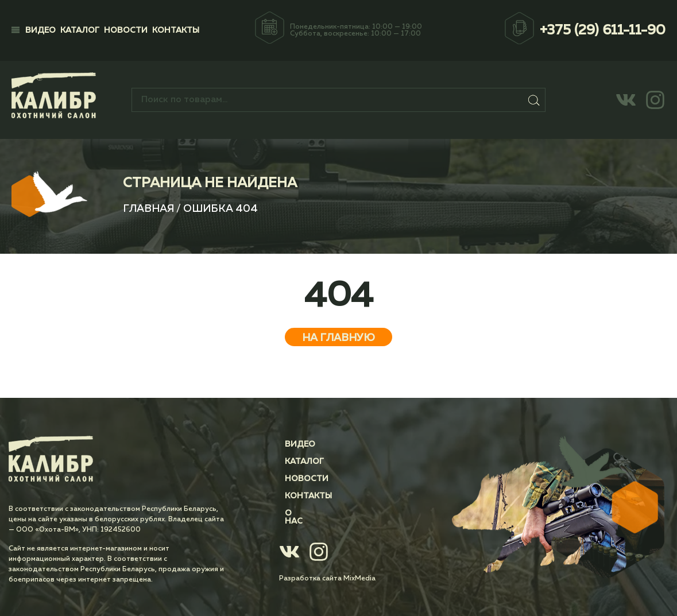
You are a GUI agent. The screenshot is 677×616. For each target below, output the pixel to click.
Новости (126, 30)
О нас (298, 513)
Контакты (176, 30)
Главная (148, 209)
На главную (338, 338)
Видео (40, 30)
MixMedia (359, 571)
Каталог (80, 30)
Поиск (535, 100)
